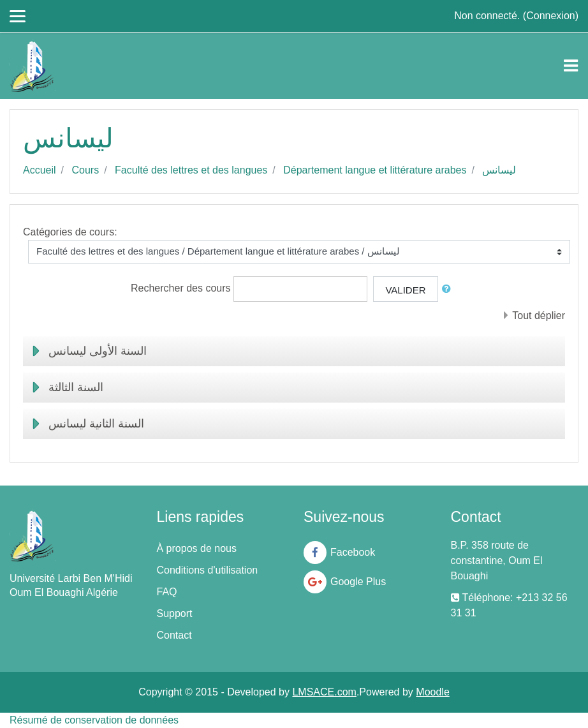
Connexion (551, 16)
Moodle (432, 692)
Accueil (40, 170)
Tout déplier (539, 316)
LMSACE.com (324, 692)
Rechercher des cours (181, 288)
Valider (405, 290)
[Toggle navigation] (571, 66)
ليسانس (499, 170)
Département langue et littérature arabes (375, 170)
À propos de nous (197, 548)
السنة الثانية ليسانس (96, 424)
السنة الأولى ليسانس (98, 351)
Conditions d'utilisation (208, 570)
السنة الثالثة (76, 387)
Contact (174, 635)
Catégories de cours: (70, 232)
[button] (449, 289)
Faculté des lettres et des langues (191, 170)
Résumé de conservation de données (94, 720)
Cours (85, 170)
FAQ (167, 592)
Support (175, 613)
